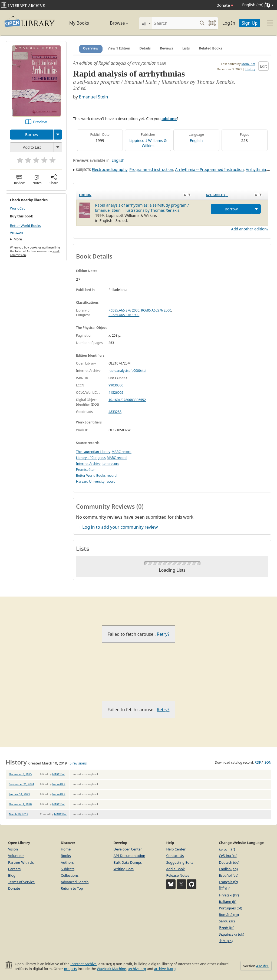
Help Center (176, 849)
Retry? (163, 634)
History (250, 69)
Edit (263, 66)
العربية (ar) (227, 849)
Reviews (166, 48)
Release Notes (178, 875)
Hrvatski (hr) (229, 895)
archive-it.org (165, 969)
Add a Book (175, 869)
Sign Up (250, 23)
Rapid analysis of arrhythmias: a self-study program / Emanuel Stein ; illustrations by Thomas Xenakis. (142, 208)
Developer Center (128, 849)
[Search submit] (202, 23)
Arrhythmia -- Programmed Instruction (209, 169)
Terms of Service (21, 882)
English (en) (228, 869)
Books (66, 856)
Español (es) (229, 875)
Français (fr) (228, 882)
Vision (13, 849)
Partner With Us (21, 862)
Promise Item (86, 470)
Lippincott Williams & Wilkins (148, 143)
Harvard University (90, 481)
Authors (67, 862)
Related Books (211, 48)
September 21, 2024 (22, 784)
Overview (91, 48)
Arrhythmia (256, 169)
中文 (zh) (226, 941)
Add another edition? (250, 229)
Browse (113, 23)
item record (111, 464)
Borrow (32, 135)
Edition (85, 195)
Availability (217, 195)
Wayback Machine (111, 969)
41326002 (116, 393)
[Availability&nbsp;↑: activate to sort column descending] (236, 195)
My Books (79, 23)
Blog (12, 875)
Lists (186, 48)
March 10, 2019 (19, 814)
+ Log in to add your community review (118, 527)
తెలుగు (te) (227, 928)
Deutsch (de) (229, 862)
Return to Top (72, 888)
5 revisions (78, 763)
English (196, 140)
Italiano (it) (228, 902)
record (112, 476)
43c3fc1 (262, 966)
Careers (14, 869)
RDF (258, 762)
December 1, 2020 (20, 804)
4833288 (115, 412)
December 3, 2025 (20, 774)
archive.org (137, 969)
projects (70, 969)
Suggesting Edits (180, 862)
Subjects (68, 869)
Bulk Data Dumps (128, 862)
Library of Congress (91, 458)
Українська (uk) (231, 934)
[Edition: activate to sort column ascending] (140, 195)
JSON (268, 762)
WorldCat (17, 208)
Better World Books (25, 226)
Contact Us (175, 856)
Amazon (17, 232)
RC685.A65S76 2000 (156, 310)
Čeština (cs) (228, 856)
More (18, 239)
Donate (225, 5)
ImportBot (59, 784)
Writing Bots (124, 869)
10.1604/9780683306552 (127, 400)
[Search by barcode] (212, 23)
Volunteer (16, 856)
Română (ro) (229, 915)
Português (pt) (230, 908)
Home (66, 849)
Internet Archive (88, 464)
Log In (229, 23)
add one (169, 119)
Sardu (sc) (227, 921)
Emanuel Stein (94, 97)
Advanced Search (75, 882)
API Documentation (129, 856)
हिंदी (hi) (225, 888)
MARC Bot (248, 64)
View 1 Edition (119, 48)
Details (145, 48)
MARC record (121, 452)
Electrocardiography (110, 169)
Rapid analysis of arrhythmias (127, 63)
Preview (40, 122)
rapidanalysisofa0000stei (127, 371)
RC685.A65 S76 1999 (124, 315)
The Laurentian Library (93, 452)
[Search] (175, 23)
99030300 (116, 385)
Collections (70, 875)
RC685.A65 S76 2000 (124, 310)
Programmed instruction (151, 169)
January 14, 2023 (19, 794)
